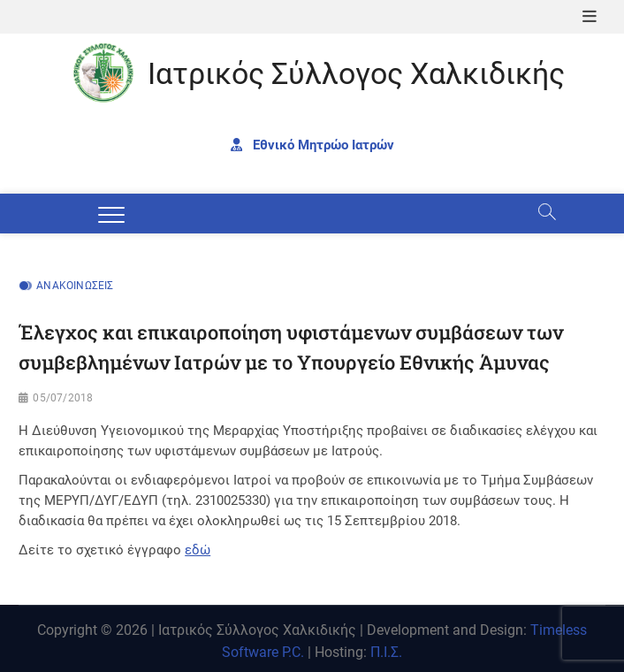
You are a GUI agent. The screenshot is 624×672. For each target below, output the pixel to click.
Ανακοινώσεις (75, 286)
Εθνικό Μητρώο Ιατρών (312, 145)
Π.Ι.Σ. (386, 652)
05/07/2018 (63, 398)
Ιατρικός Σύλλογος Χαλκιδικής (356, 73)
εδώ (198, 550)
